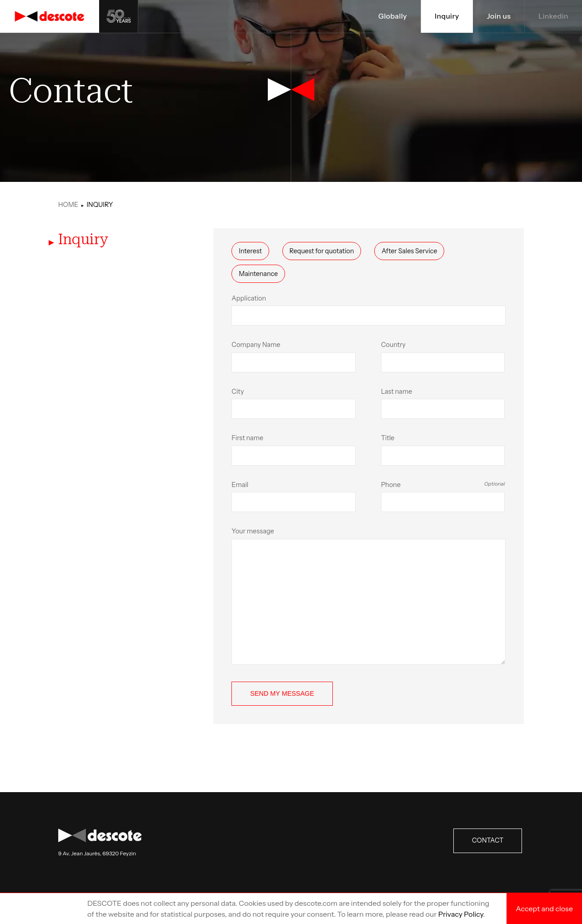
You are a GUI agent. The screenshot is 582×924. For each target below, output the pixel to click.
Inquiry (446, 16)
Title (443, 450)
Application (369, 310)
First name (294, 450)
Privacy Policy (461, 914)
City (294, 403)
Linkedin (553, 16)
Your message (369, 596)
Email (294, 497)
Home (68, 205)
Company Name (294, 357)
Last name (443, 403)
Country (443, 357)
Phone (443, 496)
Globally (391, 16)
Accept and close (544, 909)
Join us (498, 16)
